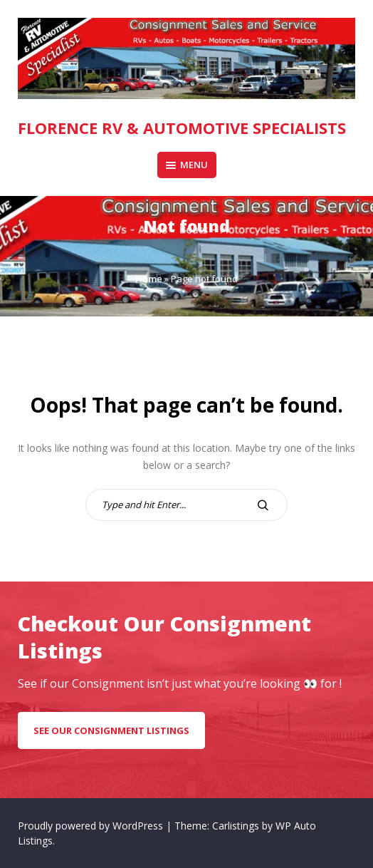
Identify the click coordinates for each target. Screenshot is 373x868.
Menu (187, 165)
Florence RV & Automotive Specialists (182, 128)
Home (149, 279)
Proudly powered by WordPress (92, 826)
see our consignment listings (111, 730)
